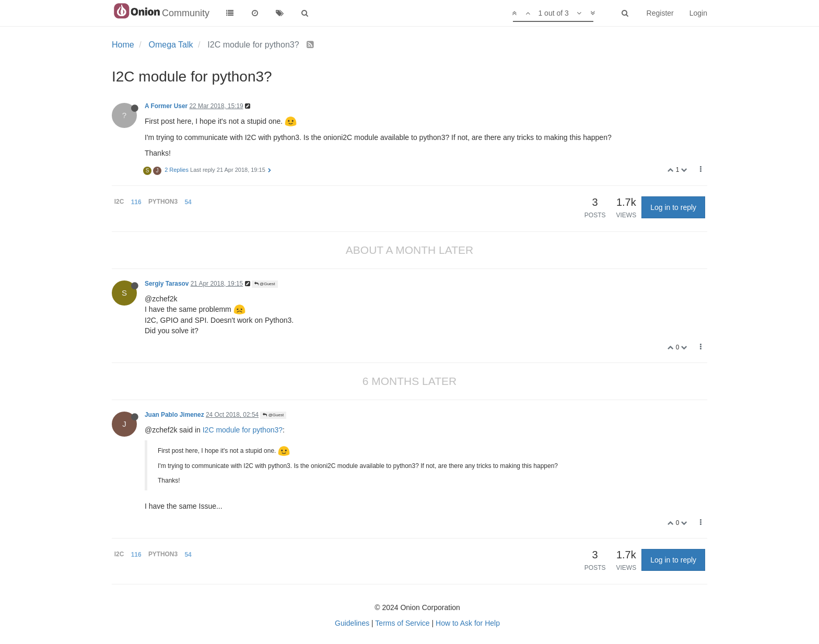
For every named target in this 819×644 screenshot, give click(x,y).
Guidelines (352, 623)
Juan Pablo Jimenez (174, 415)
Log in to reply (673, 207)
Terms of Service (402, 623)
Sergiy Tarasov (167, 284)
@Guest (265, 284)
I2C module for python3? (243, 430)
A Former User (166, 106)
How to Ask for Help (468, 623)
